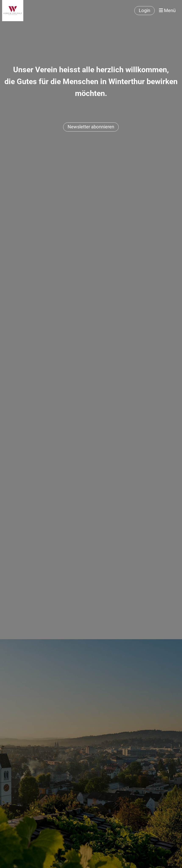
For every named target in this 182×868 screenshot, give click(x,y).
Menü (167, 10)
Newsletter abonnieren (91, 127)
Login (144, 10)
